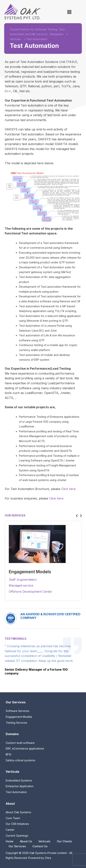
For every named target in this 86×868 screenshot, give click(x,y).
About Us (26, 841)
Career (10, 830)
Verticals (15, 39)
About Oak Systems (18, 812)
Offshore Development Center (33, 592)
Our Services (17, 846)
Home (10, 841)
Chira (48, 858)
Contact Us (40, 846)
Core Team (13, 818)
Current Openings (17, 836)
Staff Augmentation (25, 580)
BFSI (8, 754)
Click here (68, 489)
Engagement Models (19, 717)
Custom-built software (20, 743)
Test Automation (16, 792)
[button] (79, 515)
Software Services (18, 711)
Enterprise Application (20, 786)
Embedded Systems (19, 780)
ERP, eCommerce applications (25, 748)
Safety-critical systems (20, 760)
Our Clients (64, 841)
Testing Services (16, 723)
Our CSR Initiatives (17, 824)
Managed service (24, 585)
